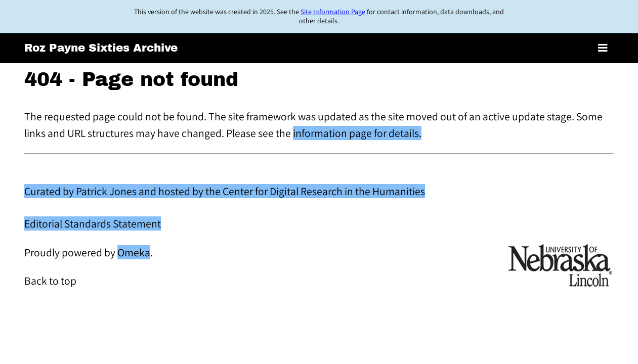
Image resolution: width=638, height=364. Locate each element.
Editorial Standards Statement (93, 223)
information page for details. (357, 133)
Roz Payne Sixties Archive (101, 48)
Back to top (50, 281)
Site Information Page (333, 12)
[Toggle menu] (603, 48)
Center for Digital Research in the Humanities (324, 191)
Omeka (134, 252)
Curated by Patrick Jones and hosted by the (123, 191)
